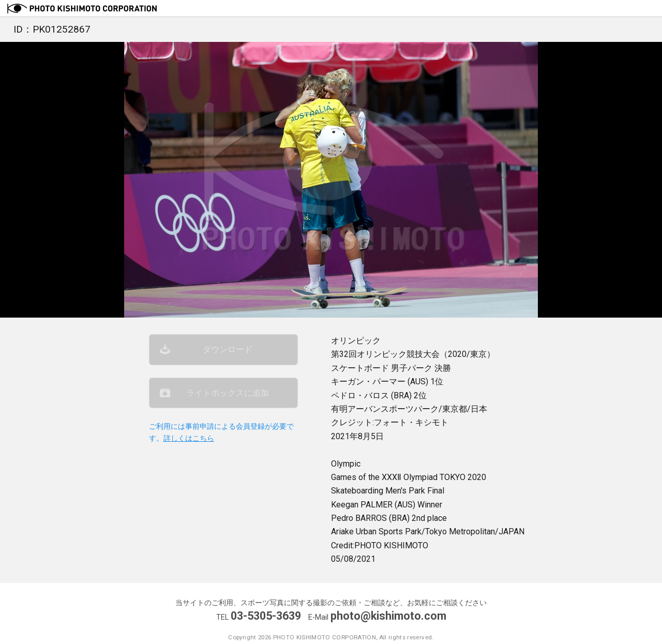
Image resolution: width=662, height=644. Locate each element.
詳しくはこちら (189, 438)
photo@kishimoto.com (388, 616)
